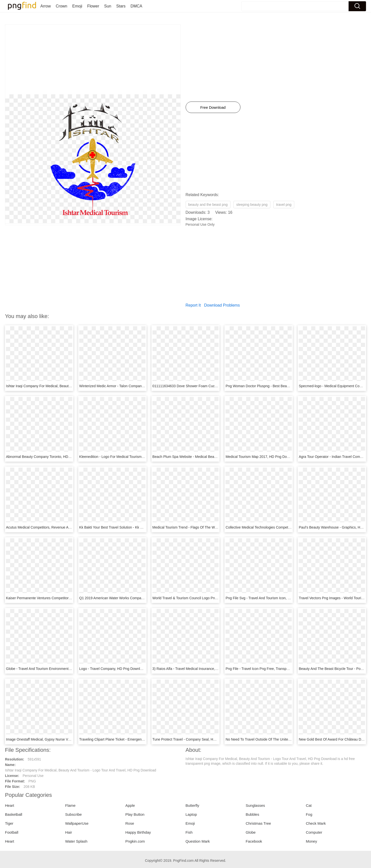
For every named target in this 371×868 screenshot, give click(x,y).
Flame (70, 805)
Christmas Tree (258, 823)
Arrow (46, 6)
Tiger (9, 823)
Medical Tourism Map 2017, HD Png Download (262, 457)
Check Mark (316, 823)
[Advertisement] (93, 59)
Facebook (254, 841)
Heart (10, 805)
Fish (189, 832)
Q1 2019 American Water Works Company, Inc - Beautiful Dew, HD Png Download (143, 598)
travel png (284, 205)
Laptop (191, 814)
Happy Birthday (138, 832)
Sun (108, 6)
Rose (130, 823)
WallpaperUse (77, 823)
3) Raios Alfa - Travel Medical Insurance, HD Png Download (199, 669)
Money (311, 841)
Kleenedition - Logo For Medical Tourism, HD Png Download (126, 457)
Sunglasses (255, 805)
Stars (121, 6)
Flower (93, 6)
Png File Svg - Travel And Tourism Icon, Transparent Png (269, 598)
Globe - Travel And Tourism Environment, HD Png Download (53, 669)
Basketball (14, 814)
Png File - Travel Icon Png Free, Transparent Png (263, 669)
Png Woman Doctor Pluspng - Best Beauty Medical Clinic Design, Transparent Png (289, 386)
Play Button (135, 814)
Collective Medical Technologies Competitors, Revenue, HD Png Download (283, 527)
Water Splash (76, 841)
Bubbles (252, 814)
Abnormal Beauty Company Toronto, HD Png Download (49, 457)
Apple (130, 805)
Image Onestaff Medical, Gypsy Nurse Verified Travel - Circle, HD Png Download (68, 739)
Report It (193, 305)
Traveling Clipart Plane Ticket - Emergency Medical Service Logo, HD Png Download (145, 739)
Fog (309, 814)
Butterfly (192, 805)
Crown (62, 6)
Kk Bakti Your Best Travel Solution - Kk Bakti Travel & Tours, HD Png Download (141, 527)
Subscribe (73, 814)
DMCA (136, 6)
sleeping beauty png (252, 205)
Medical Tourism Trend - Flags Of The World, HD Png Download (202, 527)
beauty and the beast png (208, 205)
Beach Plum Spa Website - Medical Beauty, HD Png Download (201, 457)
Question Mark (198, 841)
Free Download (213, 107)
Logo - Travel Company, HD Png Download (112, 669)
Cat (309, 805)
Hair (69, 832)
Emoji (77, 6)
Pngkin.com (135, 841)
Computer (314, 832)
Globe (251, 832)
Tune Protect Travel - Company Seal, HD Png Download (196, 739)
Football (12, 832)
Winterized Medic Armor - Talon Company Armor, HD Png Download (132, 386)
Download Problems (222, 305)
